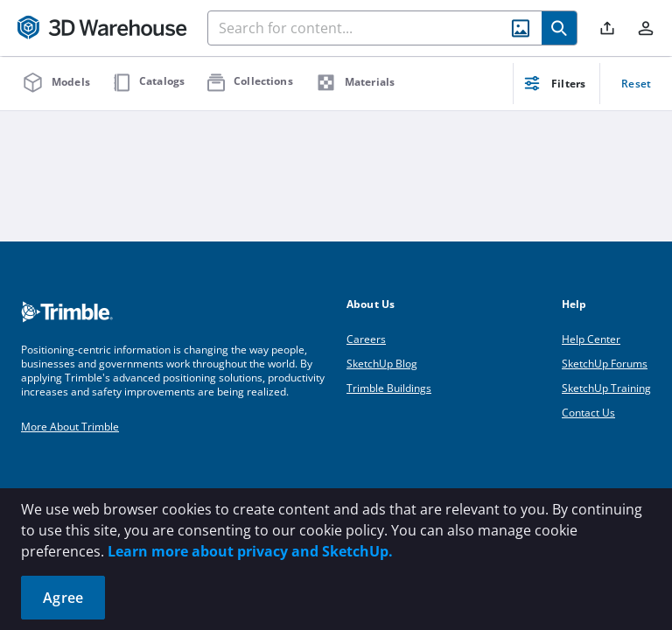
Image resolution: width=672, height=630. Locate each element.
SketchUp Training (606, 388)
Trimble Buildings (389, 388)
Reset (636, 84)
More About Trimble (70, 427)
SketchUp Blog (382, 364)
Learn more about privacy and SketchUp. (250, 551)
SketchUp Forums (605, 364)
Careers (366, 339)
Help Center (591, 339)
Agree (63, 598)
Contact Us (588, 413)
